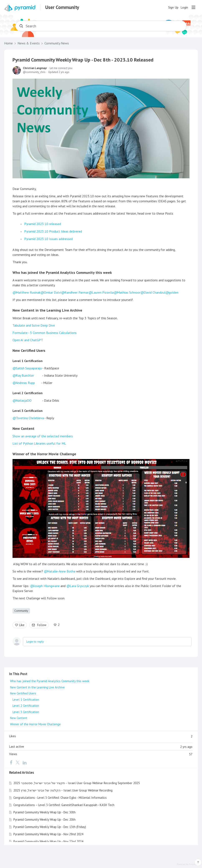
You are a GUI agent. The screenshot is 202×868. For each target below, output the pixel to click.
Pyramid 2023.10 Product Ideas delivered (53, 231)
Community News (57, 43)
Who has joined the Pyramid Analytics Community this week (62, 272)
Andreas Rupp (25, 383)
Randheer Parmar (76, 292)
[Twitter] (18, 762)
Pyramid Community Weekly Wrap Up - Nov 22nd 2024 (48, 841)
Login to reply (35, 642)
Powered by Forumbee (188, 864)
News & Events (29, 43)
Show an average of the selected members (43, 436)
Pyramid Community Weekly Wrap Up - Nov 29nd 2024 (48, 834)
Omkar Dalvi (52, 292)
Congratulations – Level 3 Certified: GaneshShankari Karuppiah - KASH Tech (64, 805)
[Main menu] (193, 7)
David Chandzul (155, 292)
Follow (42, 625)
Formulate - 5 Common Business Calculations (45, 333)
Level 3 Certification (28, 411)
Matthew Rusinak (28, 292)
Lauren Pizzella (103, 292)
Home (8, 43)
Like (22, 625)
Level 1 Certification (28, 361)
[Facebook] (11, 762)
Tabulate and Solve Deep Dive (34, 325)
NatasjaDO (24, 400)
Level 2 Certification (28, 393)
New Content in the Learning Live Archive (47, 310)
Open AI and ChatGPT (28, 340)
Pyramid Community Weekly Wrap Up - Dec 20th (44, 820)
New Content (23, 428)
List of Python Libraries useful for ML (39, 443)
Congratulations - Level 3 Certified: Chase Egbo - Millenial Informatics (60, 798)
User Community (62, 7)
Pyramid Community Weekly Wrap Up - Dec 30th (44, 812)
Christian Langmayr (35, 68)
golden (174, 292)
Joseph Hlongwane (47, 586)
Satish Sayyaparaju (29, 368)
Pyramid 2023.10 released (43, 224)
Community (21, 611)
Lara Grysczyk (79, 586)
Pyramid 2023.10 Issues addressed (48, 239)
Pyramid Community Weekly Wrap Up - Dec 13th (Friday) (50, 827)
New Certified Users (30, 350)
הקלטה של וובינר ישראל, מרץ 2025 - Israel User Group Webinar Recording (63, 790)
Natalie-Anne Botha (61, 571)
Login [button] (184, 7)
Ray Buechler (25, 375)
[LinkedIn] (25, 762)
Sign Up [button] (173, 7)
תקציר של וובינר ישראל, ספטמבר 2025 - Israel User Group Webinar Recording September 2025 (77, 783)
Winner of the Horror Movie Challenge (44, 454)
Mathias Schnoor (129, 292)
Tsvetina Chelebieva (30, 418)
